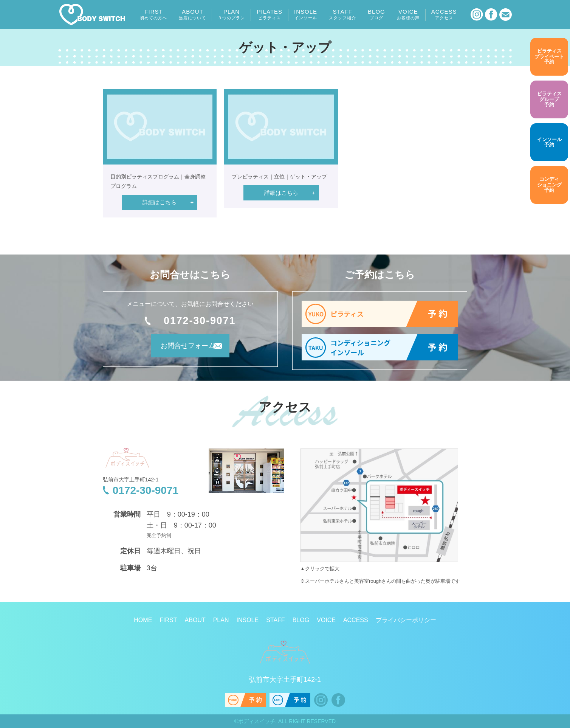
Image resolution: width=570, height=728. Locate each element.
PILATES (270, 14)
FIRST (153, 14)
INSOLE (306, 14)
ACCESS (444, 14)
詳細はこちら (160, 202)
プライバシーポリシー (406, 620)
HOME (143, 620)
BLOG (376, 14)
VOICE (408, 14)
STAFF (342, 14)
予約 (549, 57)
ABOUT (192, 14)
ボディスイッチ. (257, 721)
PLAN (231, 14)
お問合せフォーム (180, 349)
